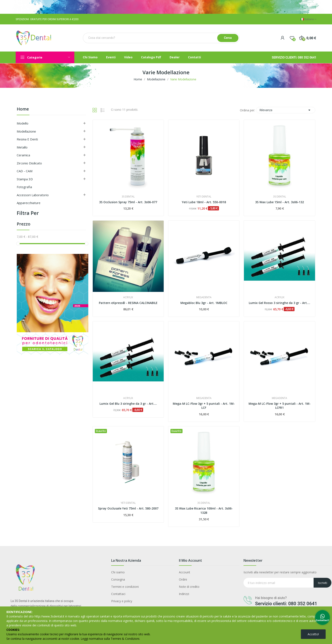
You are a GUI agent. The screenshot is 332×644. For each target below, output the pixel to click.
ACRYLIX (128, 297)
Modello (23, 123)
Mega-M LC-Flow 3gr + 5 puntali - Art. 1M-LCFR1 (280, 406)
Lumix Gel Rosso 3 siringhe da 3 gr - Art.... (279, 303)
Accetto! (313, 634)
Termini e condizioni (125, 587)
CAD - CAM (25, 171)
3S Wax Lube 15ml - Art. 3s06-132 (279, 202)
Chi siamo (118, 572)
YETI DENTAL (204, 197)
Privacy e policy (122, 601)
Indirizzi (184, 594)
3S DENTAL (128, 197)
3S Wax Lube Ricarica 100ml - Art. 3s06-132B (204, 510)
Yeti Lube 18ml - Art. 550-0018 (204, 202)
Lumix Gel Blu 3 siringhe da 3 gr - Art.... (128, 404)
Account (185, 572)
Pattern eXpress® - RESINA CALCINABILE (128, 303)
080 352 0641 (307, 57)
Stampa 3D (25, 179)
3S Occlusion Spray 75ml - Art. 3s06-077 (128, 202)
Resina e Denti (27, 139)
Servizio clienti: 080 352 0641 (286, 604)
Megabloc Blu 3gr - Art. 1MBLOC (204, 303)
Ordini (183, 579)
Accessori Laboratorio (33, 195)
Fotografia (24, 187)
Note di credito (189, 587)
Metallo (22, 147)
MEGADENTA (204, 297)
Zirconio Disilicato (29, 163)
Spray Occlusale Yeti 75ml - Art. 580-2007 (128, 508)
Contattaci (118, 594)
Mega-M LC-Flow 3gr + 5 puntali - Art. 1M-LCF (204, 406)
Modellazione (26, 131)
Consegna (118, 579)
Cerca (228, 38)
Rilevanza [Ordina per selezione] (286, 110)
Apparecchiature (29, 203)
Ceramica (23, 155)
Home (23, 109)
